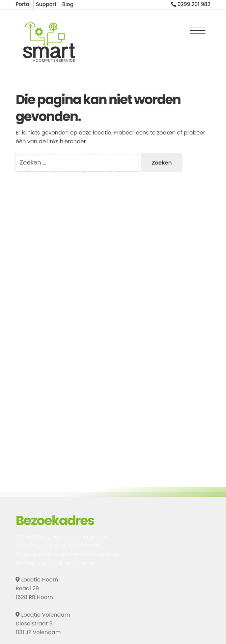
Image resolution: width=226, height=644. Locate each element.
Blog (68, 4)
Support (46, 4)
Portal (23, 4)
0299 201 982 (191, 4)
